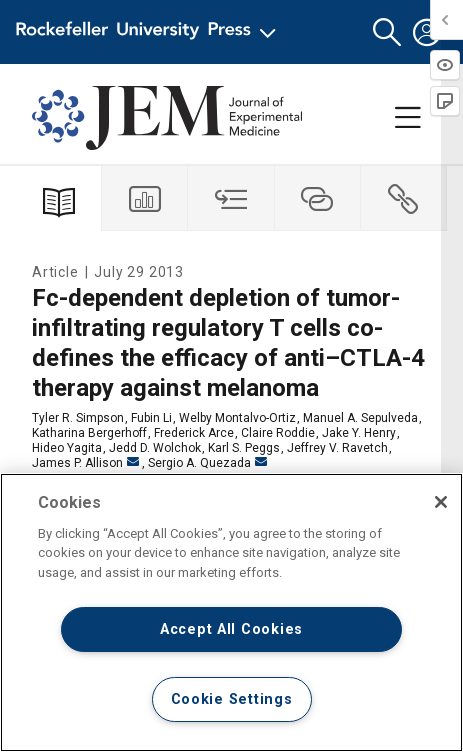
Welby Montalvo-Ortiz (237, 418)
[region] (231, 612)
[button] (387, 32)
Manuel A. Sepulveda (360, 418)
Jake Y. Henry (359, 433)
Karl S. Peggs (244, 448)
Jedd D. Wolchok (155, 448)
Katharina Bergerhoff (89, 433)
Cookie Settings (232, 699)
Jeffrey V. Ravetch (337, 448)
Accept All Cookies (231, 629)
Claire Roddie (278, 433)
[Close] (441, 502)
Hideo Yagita (67, 448)
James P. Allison (85, 463)
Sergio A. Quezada (207, 463)
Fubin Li (151, 418)
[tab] (145, 198)
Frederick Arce (194, 433)
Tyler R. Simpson (78, 418)
